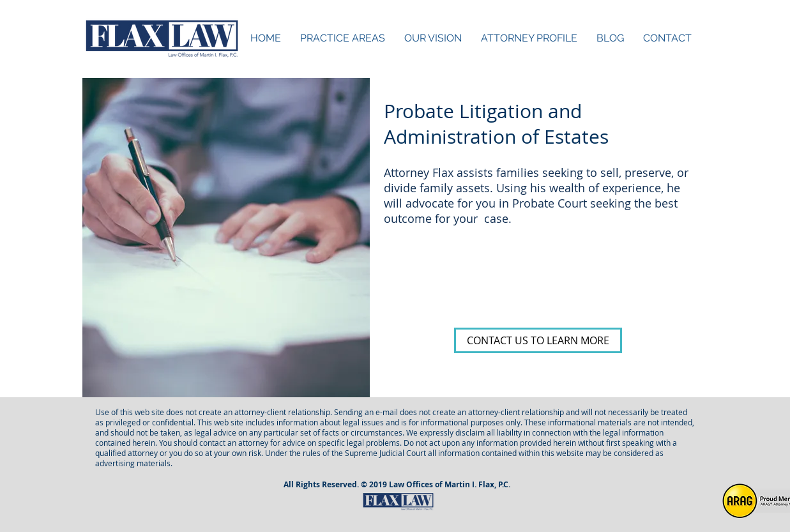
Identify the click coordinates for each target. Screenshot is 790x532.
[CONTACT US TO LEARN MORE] (538, 340)
